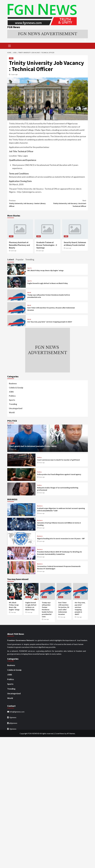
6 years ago (42, 513)
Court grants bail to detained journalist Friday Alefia (33, 446)
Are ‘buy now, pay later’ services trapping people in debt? (50, 321)
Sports (30, 268)
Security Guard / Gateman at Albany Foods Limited (75, 244)
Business (13, 383)
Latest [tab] (11, 259)
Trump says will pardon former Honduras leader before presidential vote (47, 609)
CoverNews (60, 733)
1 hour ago (13, 612)
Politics (12, 396)
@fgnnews (13, 723)
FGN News (13, 27)
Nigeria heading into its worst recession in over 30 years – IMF (61, 538)
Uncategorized (16, 408)
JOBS (11, 58)
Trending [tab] (30, 259)
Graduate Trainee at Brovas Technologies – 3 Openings (47, 245)
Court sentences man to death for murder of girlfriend (58, 460)
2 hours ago (13, 449)
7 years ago (14, 74)
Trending (13, 404)
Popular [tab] (20, 259)
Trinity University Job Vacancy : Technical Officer (38, 189)
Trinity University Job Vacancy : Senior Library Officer (28, 203)
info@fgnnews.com (17, 711)
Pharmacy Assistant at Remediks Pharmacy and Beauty (19, 245)
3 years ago (13, 250)
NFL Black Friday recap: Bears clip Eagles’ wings (45, 270)
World (29, 292)
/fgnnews (13, 717)
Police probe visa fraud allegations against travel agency (59, 474)
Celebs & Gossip (16, 387)
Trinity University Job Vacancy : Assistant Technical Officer (67, 203)
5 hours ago (42, 493)
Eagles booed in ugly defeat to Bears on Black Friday (48, 283)
